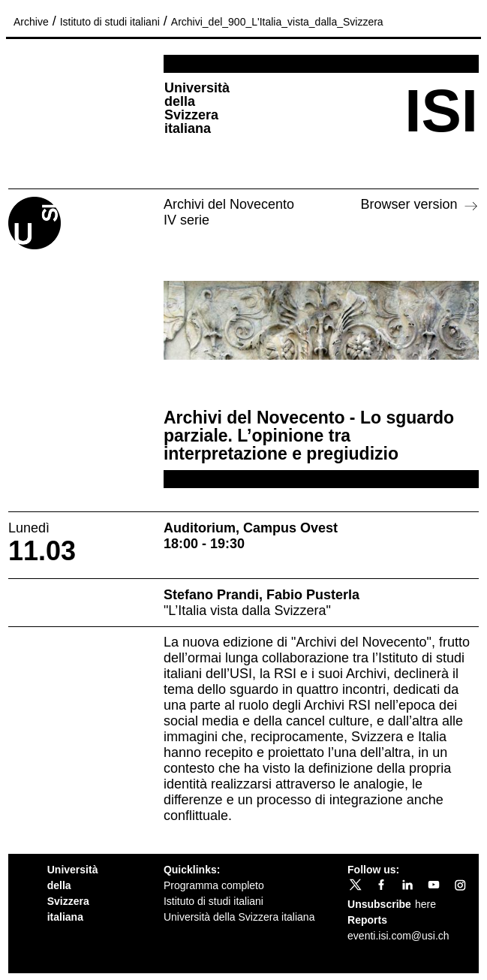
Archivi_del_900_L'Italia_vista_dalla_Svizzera (277, 22)
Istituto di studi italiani (110, 22)
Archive (31, 22)
